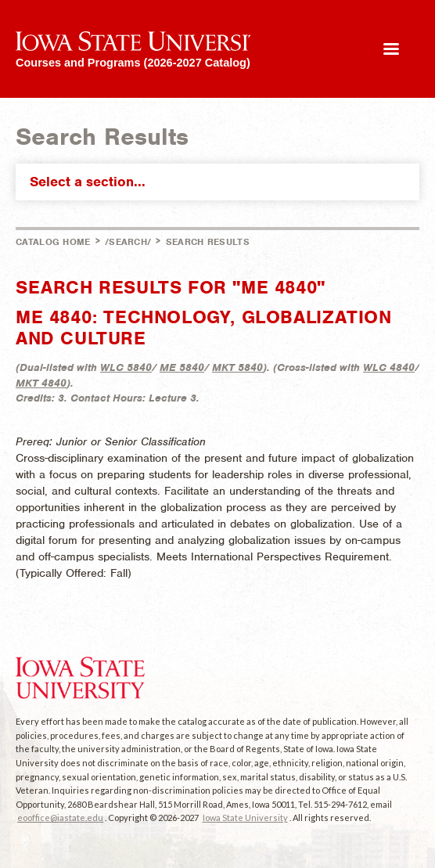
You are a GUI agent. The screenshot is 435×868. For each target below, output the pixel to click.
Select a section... (221, 182)
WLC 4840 (389, 367)
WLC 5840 (126, 367)
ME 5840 (182, 367)
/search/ (128, 242)
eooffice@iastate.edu (60, 818)
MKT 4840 (41, 383)
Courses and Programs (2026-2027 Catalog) (133, 62)
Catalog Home (53, 242)
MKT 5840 (237, 367)
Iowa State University (245, 818)
